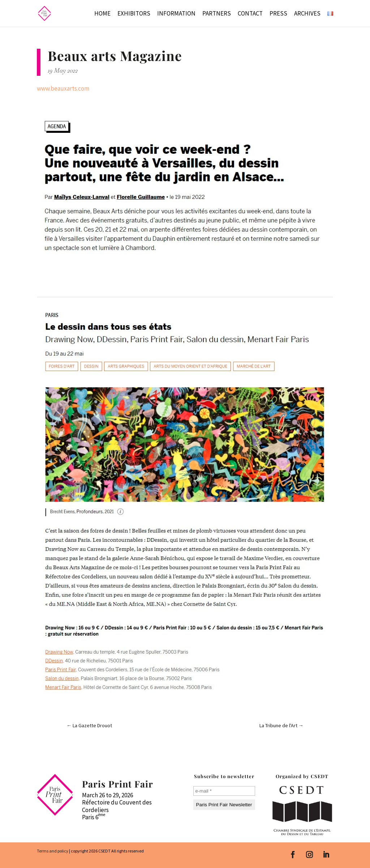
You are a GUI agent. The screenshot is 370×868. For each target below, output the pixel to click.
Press (278, 14)
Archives (307, 14)
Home (102, 14)
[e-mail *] (224, 791)
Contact (250, 14)
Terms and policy (53, 851)
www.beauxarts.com (63, 88)
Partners (217, 14)
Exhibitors (134, 14)
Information (176, 14)
